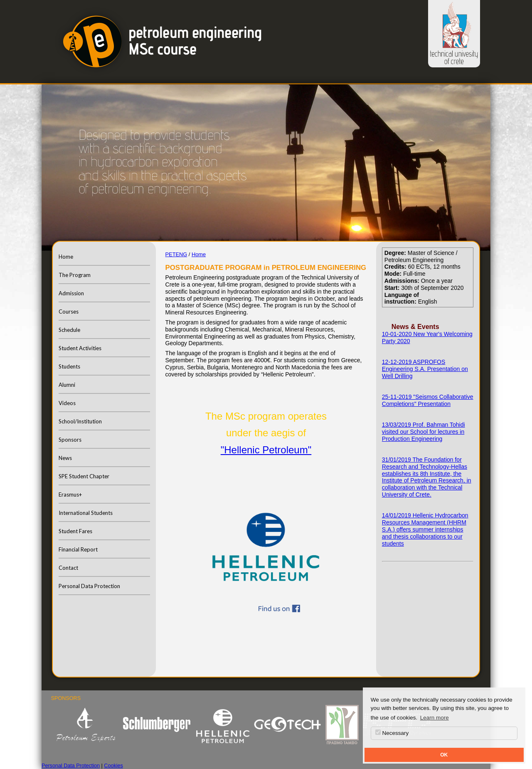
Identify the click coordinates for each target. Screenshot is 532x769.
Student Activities (80, 348)
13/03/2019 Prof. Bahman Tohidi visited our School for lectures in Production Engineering (424, 432)
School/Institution (80, 421)
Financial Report (78, 549)
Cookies (113, 766)
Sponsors (70, 440)
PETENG (176, 254)
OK (444, 755)
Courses (69, 312)
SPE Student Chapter (84, 476)
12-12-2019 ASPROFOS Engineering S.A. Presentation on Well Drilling (425, 369)
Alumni (67, 385)
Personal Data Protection (89, 586)
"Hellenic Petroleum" (266, 450)
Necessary (392, 733)
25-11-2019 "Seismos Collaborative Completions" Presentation (428, 400)
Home (66, 257)
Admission (71, 293)
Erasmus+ (70, 495)
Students (69, 366)
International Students (86, 513)
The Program (75, 275)
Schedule (69, 330)
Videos (67, 403)
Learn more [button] (435, 718)
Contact (68, 568)
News (65, 458)
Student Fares (75, 531)
